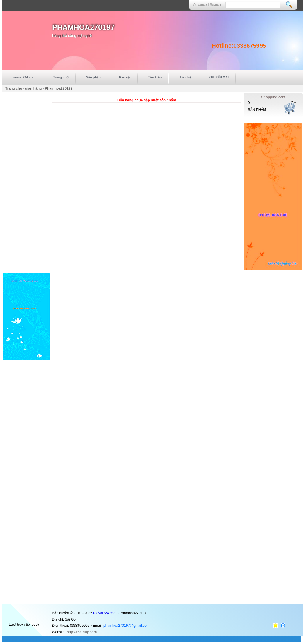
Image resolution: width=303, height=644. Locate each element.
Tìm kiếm (155, 77)
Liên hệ (185, 77)
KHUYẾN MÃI (219, 77)
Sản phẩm (94, 77)
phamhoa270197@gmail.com (126, 626)
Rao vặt (125, 77)
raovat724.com (24, 77)
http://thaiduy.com (82, 632)
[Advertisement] (26, 181)
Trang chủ (61, 77)
